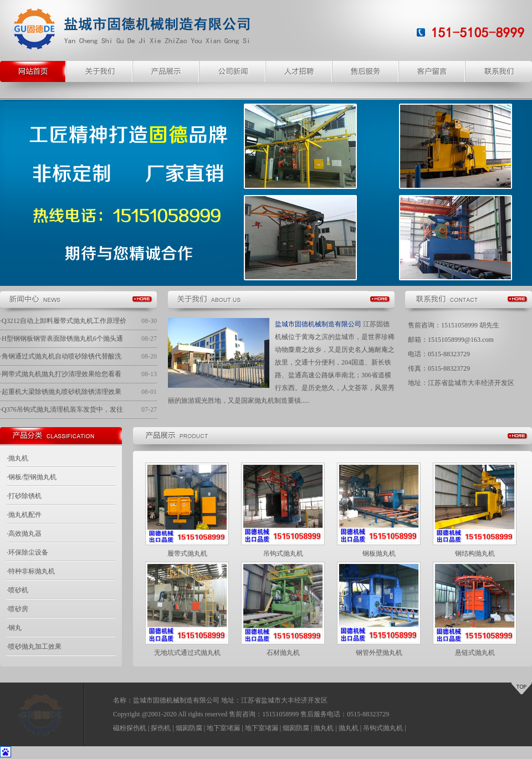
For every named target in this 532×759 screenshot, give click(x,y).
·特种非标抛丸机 (31, 571)
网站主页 (33, 71)
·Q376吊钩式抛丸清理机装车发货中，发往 (62, 409)
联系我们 (499, 71)
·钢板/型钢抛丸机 (32, 477)
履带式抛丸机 (187, 553)
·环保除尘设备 (27, 552)
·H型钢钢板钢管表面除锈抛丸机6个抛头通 (62, 339)
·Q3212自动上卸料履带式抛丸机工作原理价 (63, 321)
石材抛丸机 (283, 653)
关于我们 (100, 71)
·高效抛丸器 (24, 534)
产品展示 (166, 71)
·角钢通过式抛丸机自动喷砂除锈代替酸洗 (61, 356)
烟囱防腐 (189, 728)
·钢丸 (14, 628)
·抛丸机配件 (24, 515)
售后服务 (366, 71)
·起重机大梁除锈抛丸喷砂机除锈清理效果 (61, 392)
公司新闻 (233, 71)
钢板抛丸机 (379, 553)
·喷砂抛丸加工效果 (34, 647)
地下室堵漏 (223, 728)
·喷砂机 (17, 590)
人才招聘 (299, 71)
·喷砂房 (17, 609)
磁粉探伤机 (130, 728)
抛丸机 (324, 728)
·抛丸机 (17, 458)
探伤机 (161, 728)
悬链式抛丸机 (475, 653)
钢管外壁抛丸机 (379, 653)
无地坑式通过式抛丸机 (187, 653)
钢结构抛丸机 (475, 553)
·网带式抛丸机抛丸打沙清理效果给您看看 (61, 374)
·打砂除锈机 (24, 496)
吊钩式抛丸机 (283, 553)
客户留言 (432, 71)
